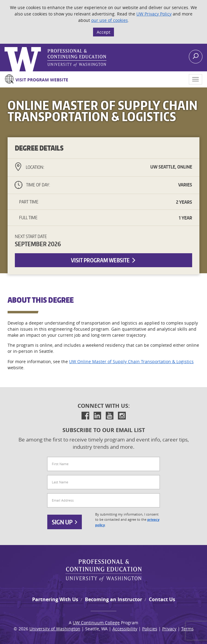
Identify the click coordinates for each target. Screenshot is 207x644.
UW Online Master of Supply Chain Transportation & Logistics (131, 361)
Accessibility (125, 629)
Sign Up (65, 522)
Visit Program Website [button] (103, 260)
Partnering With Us (55, 599)
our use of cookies (110, 20)
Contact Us (162, 599)
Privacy (169, 629)
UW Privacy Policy (154, 14)
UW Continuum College (96, 623)
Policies (150, 629)
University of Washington (55, 629)
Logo (5, 47)
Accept (103, 32)
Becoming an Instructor (114, 599)
